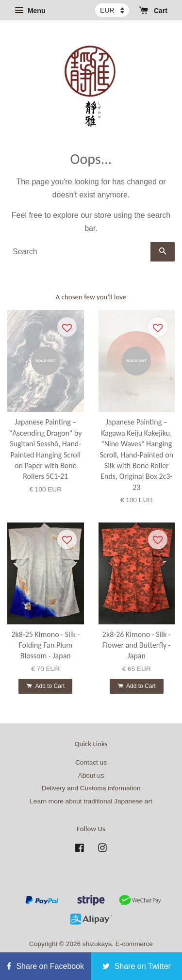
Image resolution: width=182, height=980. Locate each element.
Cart (153, 11)
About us (91, 776)
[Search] (79, 252)
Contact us (91, 762)
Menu (30, 11)
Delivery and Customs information (91, 788)
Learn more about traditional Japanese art (91, 801)
